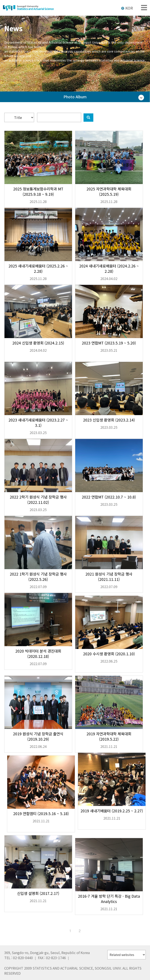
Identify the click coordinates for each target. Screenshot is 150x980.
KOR (127, 8)
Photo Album (75, 97)
